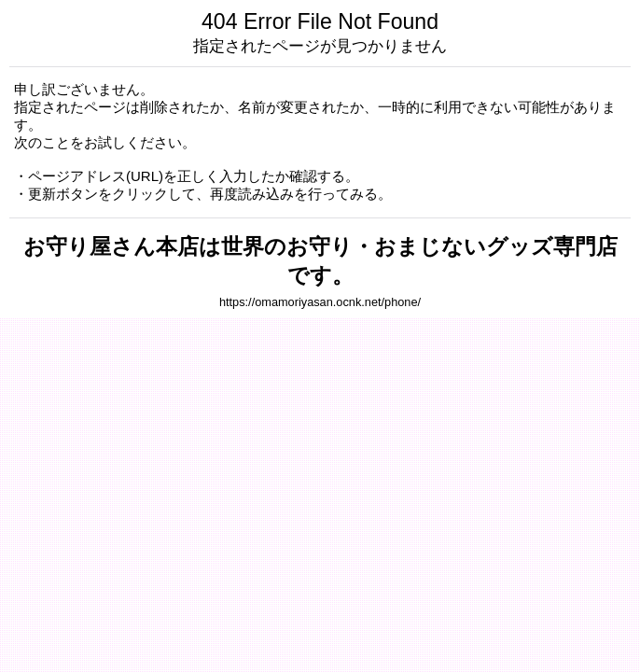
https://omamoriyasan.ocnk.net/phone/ (320, 302)
